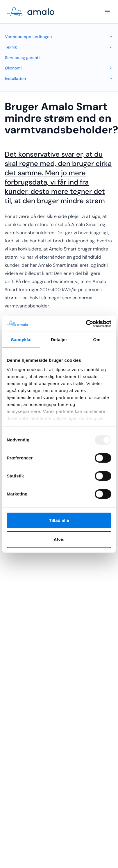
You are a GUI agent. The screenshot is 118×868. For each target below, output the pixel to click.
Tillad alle (59, 520)
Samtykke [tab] (21, 340)
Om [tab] (97, 340)
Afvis (59, 539)
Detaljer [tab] (59, 340)
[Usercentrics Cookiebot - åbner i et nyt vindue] (86, 324)
